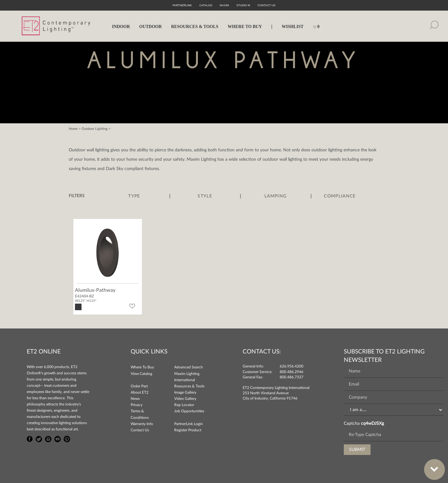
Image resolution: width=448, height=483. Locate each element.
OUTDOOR (151, 27)
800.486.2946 (292, 372)
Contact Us (140, 430)
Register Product (188, 430)
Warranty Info (142, 424)
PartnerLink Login (189, 424)
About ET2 (140, 392)
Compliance (340, 196)
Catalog (206, 5)
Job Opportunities (189, 411)
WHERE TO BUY (245, 27)
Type (134, 196)
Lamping (275, 196)
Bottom (431, 466)
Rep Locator (184, 405)
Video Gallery (185, 399)
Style (205, 196)
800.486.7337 (292, 377)
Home (73, 129)
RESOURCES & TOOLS (195, 27)
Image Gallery (185, 392)
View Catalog (141, 374)
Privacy (137, 405)
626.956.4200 (292, 366)
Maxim (224, 5)
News (135, 399)
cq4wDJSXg (372, 424)
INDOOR (121, 27)
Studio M (243, 5)
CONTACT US (267, 5)
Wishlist (292, 27)
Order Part (139, 386)
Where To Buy (142, 367)
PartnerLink (182, 5)
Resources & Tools (189, 386)
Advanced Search (189, 367)
